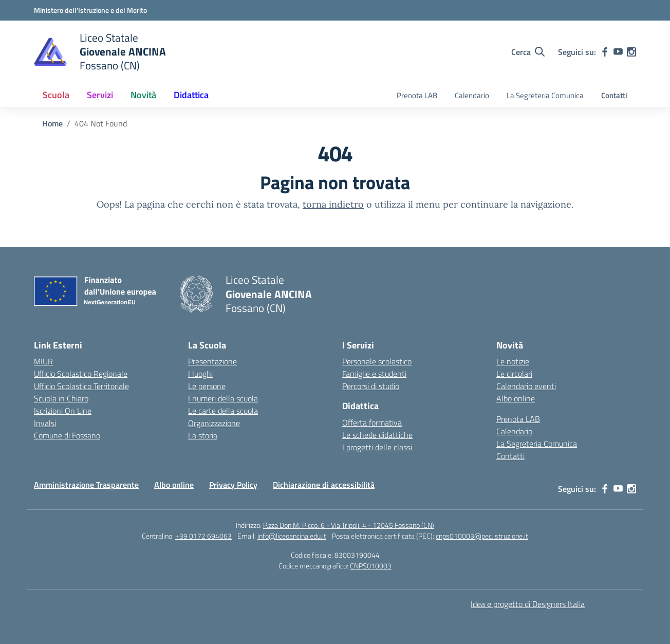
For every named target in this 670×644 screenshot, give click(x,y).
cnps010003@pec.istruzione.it (482, 536)
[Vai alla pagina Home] (52, 123)
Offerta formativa (372, 422)
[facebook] (605, 52)
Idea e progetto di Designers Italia (528, 604)
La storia (203, 435)
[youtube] (618, 52)
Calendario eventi (526, 386)
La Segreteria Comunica (545, 95)
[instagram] (631, 52)
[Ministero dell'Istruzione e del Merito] (90, 10)
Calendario (472, 95)
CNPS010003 (371, 566)
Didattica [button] (191, 95)
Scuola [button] (56, 95)
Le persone (207, 386)
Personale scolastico (377, 361)
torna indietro (333, 204)
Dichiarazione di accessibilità (324, 485)
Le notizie (513, 361)
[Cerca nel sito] (528, 52)
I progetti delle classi (377, 447)
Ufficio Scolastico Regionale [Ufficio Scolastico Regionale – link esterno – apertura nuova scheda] (81, 374)
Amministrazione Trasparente (86, 485)
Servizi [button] (100, 95)
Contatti (614, 95)
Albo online (516, 398)
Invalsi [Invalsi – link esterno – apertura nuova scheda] (45, 423)
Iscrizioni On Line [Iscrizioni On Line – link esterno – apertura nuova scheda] (63, 411)
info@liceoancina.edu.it (292, 536)
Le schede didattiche (377, 435)
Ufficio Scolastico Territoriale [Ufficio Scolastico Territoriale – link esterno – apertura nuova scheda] (81, 386)
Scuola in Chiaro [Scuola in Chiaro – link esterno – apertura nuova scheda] (61, 398)
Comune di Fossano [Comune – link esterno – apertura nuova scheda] (67, 435)
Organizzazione (214, 423)
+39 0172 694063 (203, 536)
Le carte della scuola (223, 411)
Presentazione (212, 361)
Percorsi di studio (371, 386)
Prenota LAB (417, 95)
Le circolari (514, 374)
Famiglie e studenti (374, 374)
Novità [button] (143, 95)
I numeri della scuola (223, 398)
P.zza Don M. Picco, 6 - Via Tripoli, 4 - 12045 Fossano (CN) (349, 525)
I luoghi (200, 374)
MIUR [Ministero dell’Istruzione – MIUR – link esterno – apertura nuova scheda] (43, 361)
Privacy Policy (233, 485)
